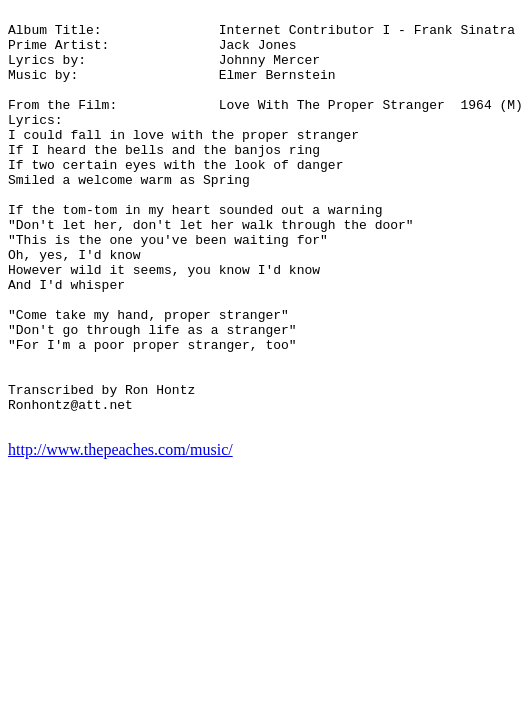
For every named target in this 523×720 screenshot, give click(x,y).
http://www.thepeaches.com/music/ (120, 533)
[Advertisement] (435, 308)
